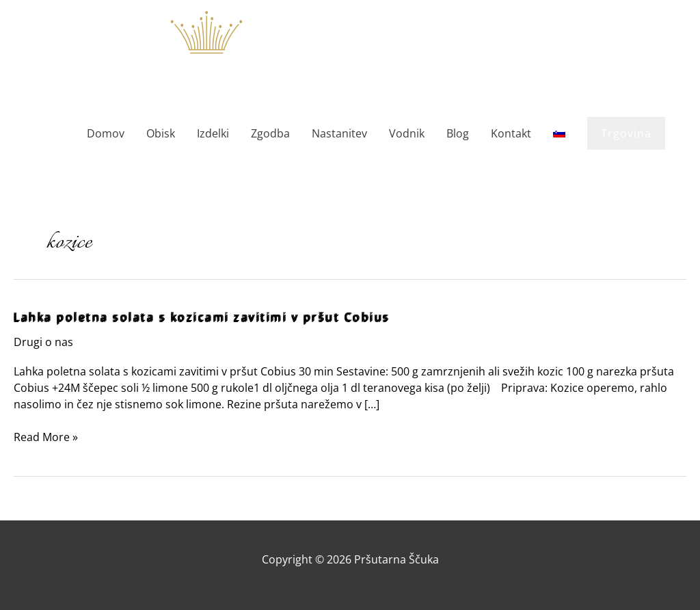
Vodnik (407, 133)
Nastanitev (339, 133)
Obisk (161, 133)
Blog (458, 133)
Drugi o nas (43, 342)
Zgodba (270, 133)
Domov (106, 133)
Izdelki (213, 133)
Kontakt (511, 133)
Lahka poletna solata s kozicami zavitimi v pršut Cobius (202, 317)
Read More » (46, 437)
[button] (626, 133)
